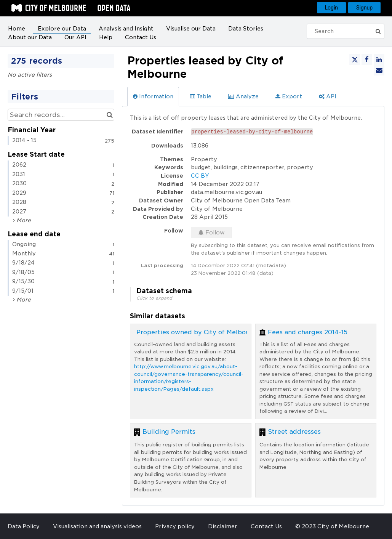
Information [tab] (153, 96)
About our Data (30, 37)
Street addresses (294, 432)
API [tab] (328, 96)
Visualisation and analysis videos (97, 526)
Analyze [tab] (243, 96)
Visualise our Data (191, 29)
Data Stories (246, 29)
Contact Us (141, 37)
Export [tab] (289, 96)
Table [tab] (201, 96)
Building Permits (169, 432)
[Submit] (380, 31)
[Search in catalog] (110, 115)
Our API (75, 37)
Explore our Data (62, 29)
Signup (364, 8)
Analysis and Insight (126, 29)
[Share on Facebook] (367, 59)
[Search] (343, 31)
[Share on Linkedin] (379, 59)
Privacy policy (175, 526)
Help (106, 37)
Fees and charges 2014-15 (308, 332)
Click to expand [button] (154, 298)
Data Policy (24, 526)
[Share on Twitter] (355, 59)
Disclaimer (223, 526)
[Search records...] (61, 115)
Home (17, 29)
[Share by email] (379, 70)
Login (332, 8)
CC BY (200, 176)
